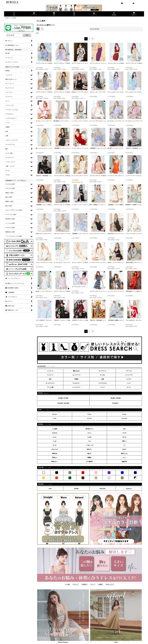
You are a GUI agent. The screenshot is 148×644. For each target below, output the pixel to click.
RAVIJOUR (103, 489)
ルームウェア (76, 387)
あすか (124, 449)
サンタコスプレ (50, 383)
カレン (124, 457)
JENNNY (76, 489)
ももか (55, 437)
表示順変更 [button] (95, 29)
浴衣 (50, 379)
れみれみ (55, 433)
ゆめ (124, 429)
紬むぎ (89, 453)
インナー (103, 387)
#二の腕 (67, 584)
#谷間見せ (84, 584)
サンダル (103, 375)
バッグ (129, 383)
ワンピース (50, 375)
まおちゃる (55, 449)
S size (89, 414)
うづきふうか (89, 445)
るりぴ (124, 433)
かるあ (89, 437)
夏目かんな (124, 453)
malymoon (129, 489)
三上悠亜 (55, 429)
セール (129, 387)
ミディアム (129, 371)
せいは (55, 445)
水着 (103, 379)
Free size (124, 418)
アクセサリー (76, 383)
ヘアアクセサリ (103, 383)
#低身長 (100, 584)
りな (89, 441)
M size (124, 414)
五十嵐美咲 (89, 462)
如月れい (89, 449)
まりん (89, 433)
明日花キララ (89, 429)
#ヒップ (93, 584)
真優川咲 (124, 462)
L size (54, 418)
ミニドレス (50, 371)
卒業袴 (76, 379)
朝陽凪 (89, 457)
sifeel (50, 489)
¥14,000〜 (116, 403)
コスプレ (129, 379)
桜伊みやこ (55, 462)
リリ (124, 445)
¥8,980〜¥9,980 (116, 398)
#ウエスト (76, 584)
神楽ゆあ (55, 453)
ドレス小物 (50, 387)
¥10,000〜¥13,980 (63, 403)
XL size (89, 418)
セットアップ (76, 375)
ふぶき (55, 441)
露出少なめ (76, 371)
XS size (55, 414)
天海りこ (124, 441)
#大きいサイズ (110, 584)
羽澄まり (55, 457)
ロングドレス (103, 371)
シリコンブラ (129, 375)
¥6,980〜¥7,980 (63, 398)
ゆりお (124, 437)
